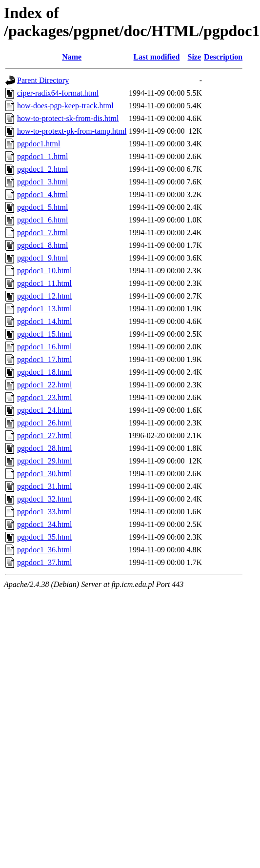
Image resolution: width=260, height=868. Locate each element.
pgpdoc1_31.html (44, 486)
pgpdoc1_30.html (44, 474)
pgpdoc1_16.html (44, 347)
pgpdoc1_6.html (42, 220)
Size (195, 57)
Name (72, 57)
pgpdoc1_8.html (42, 245)
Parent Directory (43, 80)
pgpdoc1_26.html (44, 423)
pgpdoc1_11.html (44, 283)
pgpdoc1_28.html (44, 448)
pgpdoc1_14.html (44, 321)
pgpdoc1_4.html (42, 194)
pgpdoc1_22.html (44, 385)
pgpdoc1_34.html (44, 524)
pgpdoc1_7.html (42, 232)
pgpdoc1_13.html (44, 309)
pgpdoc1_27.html (44, 435)
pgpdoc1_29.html (44, 461)
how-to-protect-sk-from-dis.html (68, 118)
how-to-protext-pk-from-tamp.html (72, 131)
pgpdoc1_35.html (44, 537)
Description (223, 57)
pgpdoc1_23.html (44, 397)
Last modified (157, 57)
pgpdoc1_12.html (44, 296)
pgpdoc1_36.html (44, 550)
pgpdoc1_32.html (44, 499)
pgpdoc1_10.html (44, 271)
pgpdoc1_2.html (42, 169)
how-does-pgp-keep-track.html (65, 106)
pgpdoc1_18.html (44, 372)
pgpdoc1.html (39, 144)
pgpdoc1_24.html (44, 410)
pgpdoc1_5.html (42, 207)
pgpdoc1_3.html (42, 182)
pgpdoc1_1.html (42, 156)
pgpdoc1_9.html (42, 258)
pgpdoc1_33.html (44, 512)
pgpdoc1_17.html (44, 359)
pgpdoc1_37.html (44, 562)
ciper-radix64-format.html (58, 93)
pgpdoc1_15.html (44, 334)
